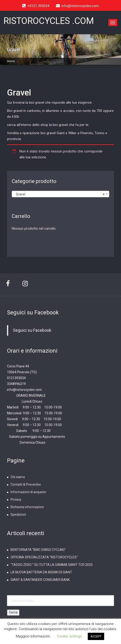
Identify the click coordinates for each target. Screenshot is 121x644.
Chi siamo (18, 477)
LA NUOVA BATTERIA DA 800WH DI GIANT (41, 572)
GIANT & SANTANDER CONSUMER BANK (40, 580)
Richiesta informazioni (27, 507)
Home (11, 61)
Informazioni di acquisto (28, 492)
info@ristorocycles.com (24, 390)
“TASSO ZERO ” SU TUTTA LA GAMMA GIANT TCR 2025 (52, 565)
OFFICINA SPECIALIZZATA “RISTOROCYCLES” (44, 557)
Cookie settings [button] (70, 636)
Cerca (13, 612)
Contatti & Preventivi (26, 484)
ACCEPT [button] (96, 636)
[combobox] (60, 194)
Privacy (16, 499)
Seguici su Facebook (33, 312)
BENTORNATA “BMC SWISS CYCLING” (38, 550)
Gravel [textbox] (59, 194)
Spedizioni (18, 514)
